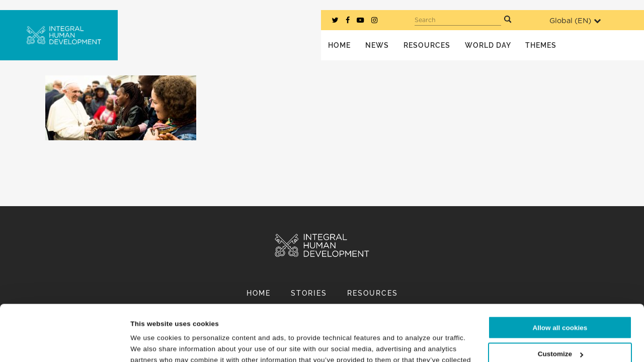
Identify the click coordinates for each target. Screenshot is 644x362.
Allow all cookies (560, 275)
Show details (151, 343)
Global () (575, 21)
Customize (560, 301)
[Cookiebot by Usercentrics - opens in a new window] (65, 343)
